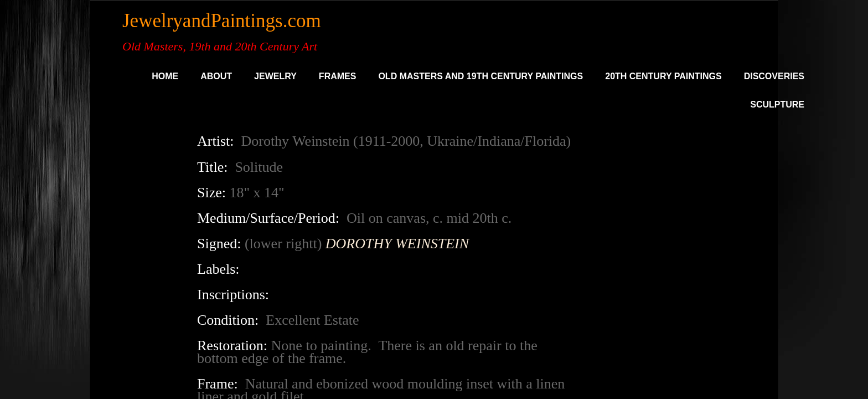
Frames (338, 76)
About (216, 76)
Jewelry (275, 76)
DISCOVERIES (774, 76)
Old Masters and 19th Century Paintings (480, 76)
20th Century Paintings (663, 76)
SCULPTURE (777, 104)
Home (165, 76)
